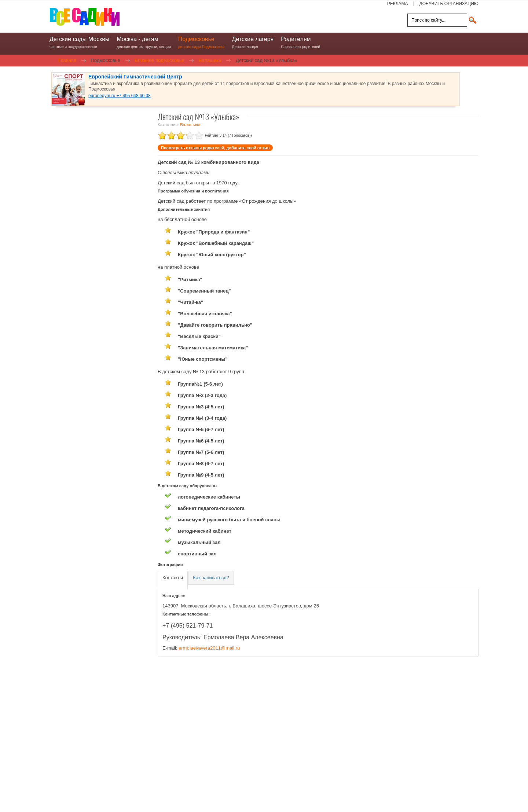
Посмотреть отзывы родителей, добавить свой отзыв (215, 148)
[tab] (173, 580)
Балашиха (190, 124)
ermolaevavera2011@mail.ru (209, 648)
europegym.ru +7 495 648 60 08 (120, 96)
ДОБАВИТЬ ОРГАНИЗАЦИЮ (449, 4)
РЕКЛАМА (398, 4)
